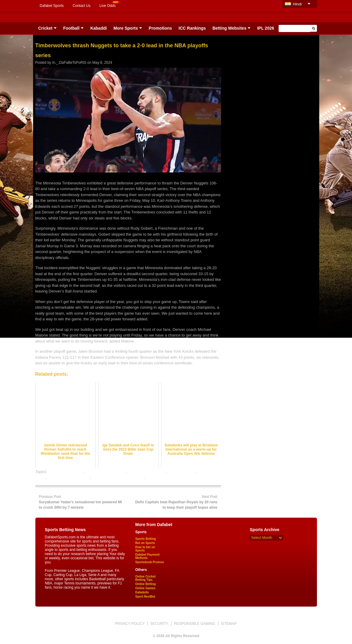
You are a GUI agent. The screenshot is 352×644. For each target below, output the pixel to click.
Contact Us (82, 6)
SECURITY (159, 624)
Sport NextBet (145, 597)
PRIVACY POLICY (130, 624)
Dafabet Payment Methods (148, 556)
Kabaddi (98, 28)
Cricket (45, 28)
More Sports (126, 28)
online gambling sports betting (118, 477)
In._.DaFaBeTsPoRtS (69, 63)
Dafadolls (142, 592)
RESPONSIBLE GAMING (195, 624)
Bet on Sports (145, 543)
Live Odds (108, 6)
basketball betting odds (106, 472)
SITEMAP (229, 624)
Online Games (145, 588)
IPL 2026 (266, 28)
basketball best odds (66, 472)
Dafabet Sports (52, 6)
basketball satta (181, 472)
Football (71, 28)
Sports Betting (146, 539)
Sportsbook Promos (150, 562)
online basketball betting (69, 477)
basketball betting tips (147, 472)
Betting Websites (229, 28)
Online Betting (146, 584)
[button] (314, 28)
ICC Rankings (192, 28)
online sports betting (163, 477)
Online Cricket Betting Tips (146, 578)
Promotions (160, 28)
